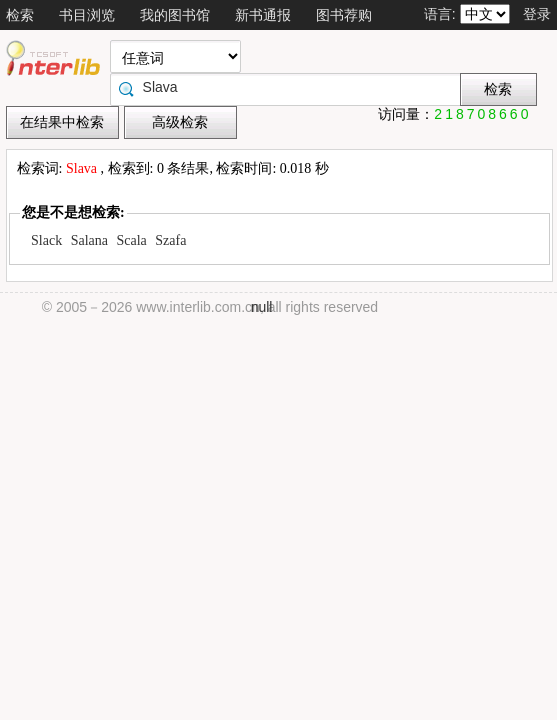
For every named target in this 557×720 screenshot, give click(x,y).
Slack (46, 240)
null (262, 307)
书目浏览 (87, 15)
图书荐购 (344, 15)
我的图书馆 (175, 15)
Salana (89, 240)
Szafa (170, 240)
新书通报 (263, 15)
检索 (20, 15)
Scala (132, 240)
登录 (537, 14)
